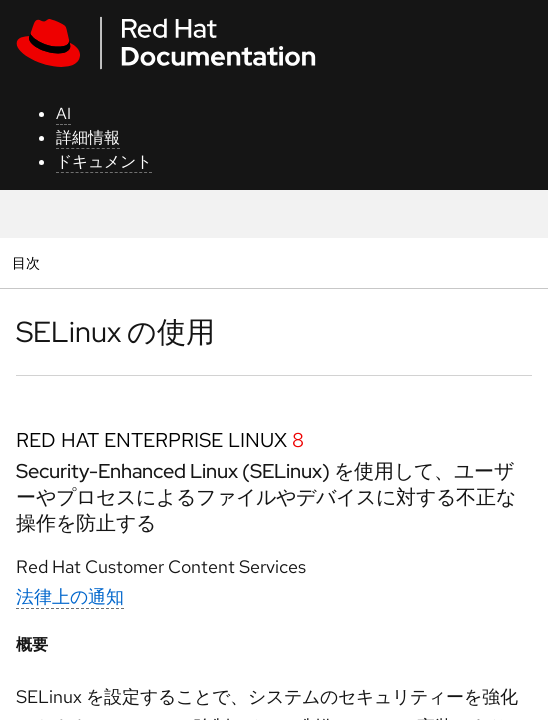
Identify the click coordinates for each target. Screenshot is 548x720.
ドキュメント (104, 161)
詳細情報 (88, 137)
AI (63, 113)
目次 (28, 262)
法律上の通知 (70, 596)
